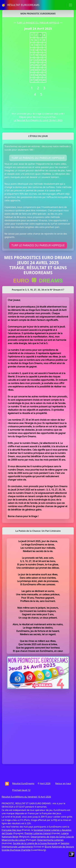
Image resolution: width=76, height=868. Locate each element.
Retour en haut (63, 783)
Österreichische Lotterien (50, 840)
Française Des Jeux (11, 830)
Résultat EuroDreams (23, 783)
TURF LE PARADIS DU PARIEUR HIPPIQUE (38, 23)
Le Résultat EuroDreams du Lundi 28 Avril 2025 (38, 120)
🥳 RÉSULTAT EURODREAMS (21, 5)
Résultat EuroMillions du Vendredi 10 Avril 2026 (26, 797)
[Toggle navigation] (70, 5)
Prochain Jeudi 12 (21, 790)
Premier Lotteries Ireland (38, 833)
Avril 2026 (45, 783)
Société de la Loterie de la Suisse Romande (35, 843)
